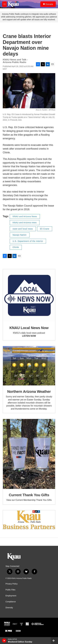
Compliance (11, 602)
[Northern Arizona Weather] (29, 366)
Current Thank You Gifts (29, 495)
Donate (49, 4)
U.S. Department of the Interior (28, 241)
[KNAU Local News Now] (29, 295)
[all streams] (54, 641)
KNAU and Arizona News (25, 216)
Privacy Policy (12, 584)
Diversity (9, 608)
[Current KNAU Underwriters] (29, 520)
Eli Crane (45, 229)
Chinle (16, 247)
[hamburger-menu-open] (4, 4)
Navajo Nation (20, 235)
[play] (4, 641)
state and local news (23, 229)
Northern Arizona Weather (29, 392)
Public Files (10, 590)
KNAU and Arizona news (25, 223)
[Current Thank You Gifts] (29, 454)
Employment (11, 596)
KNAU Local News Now (29, 328)
